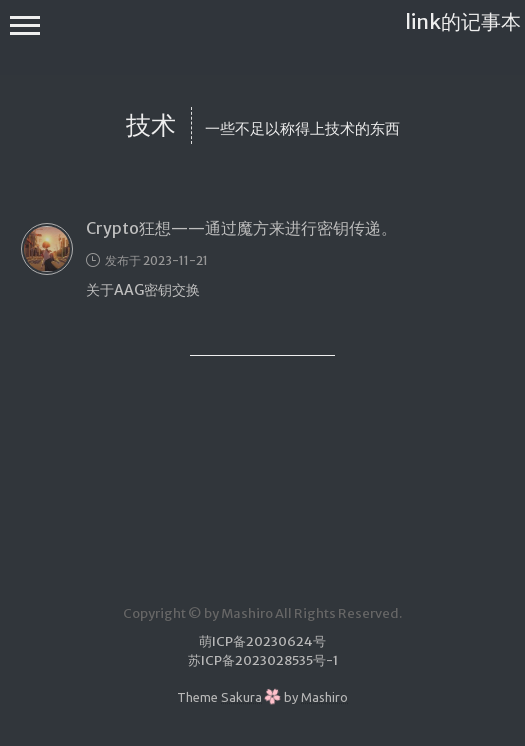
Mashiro (324, 697)
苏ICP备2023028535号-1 (263, 660)
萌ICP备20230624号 (262, 641)
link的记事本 (463, 21)
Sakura (241, 697)
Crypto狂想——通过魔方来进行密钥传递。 (241, 228)
